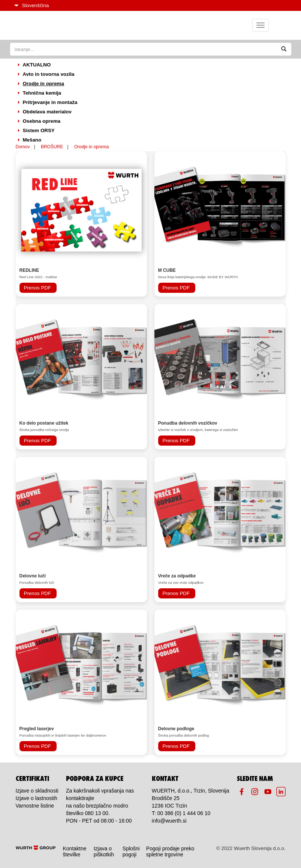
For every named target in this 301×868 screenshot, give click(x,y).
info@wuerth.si (169, 821)
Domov (23, 147)
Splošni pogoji (131, 851)
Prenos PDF (38, 288)
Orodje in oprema (92, 147)
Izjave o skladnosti (37, 791)
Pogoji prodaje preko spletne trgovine (170, 851)
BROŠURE (52, 147)
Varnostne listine (35, 806)
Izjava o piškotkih (104, 851)
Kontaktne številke (75, 851)
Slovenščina (31, 5)
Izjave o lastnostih (37, 798)
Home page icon (52, 25)
